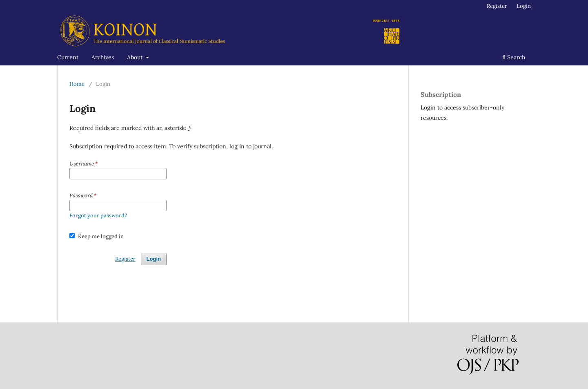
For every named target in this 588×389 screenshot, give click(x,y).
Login (524, 6)
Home (77, 84)
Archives (103, 57)
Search (514, 57)
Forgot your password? (98, 216)
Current (68, 57)
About (136, 57)
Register (497, 6)
